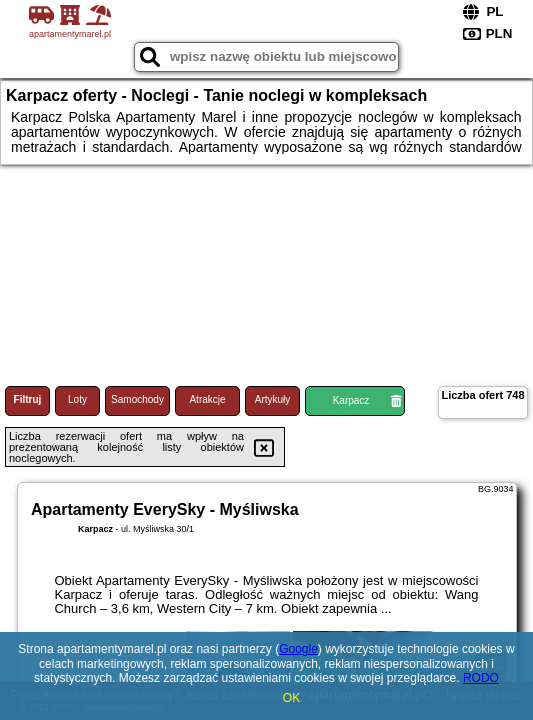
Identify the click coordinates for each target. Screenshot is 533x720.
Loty (77, 399)
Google (298, 649)
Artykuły (273, 399)
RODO (481, 678)
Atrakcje (207, 399)
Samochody (137, 399)
